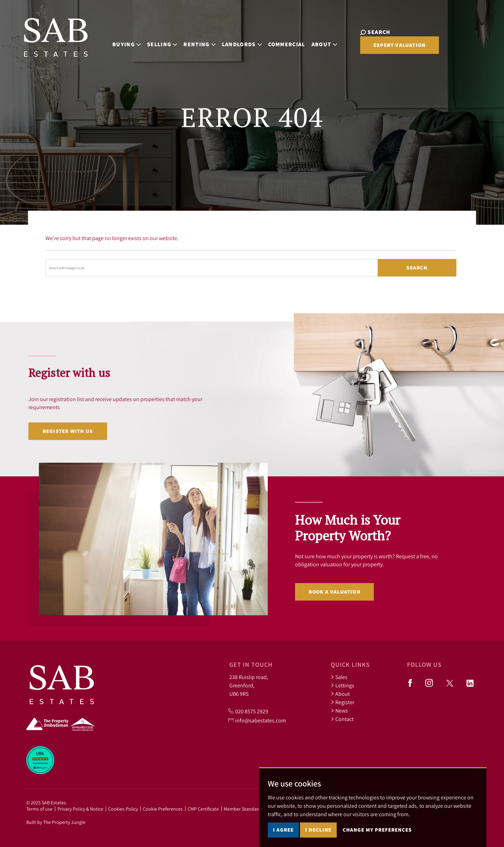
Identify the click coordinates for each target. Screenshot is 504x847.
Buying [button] (132, 40)
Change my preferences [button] (377, 830)
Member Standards (243, 809)
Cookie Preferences (163, 809)
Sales (339, 677)
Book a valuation (335, 592)
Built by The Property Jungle (56, 822)
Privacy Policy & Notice (80, 809)
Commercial (292, 40)
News (339, 710)
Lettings (342, 685)
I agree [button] (283, 830)
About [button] (330, 40)
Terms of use (39, 809)
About (340, 694)
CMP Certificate (203, 809)
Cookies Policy (123, 809)
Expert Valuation (444, 41)
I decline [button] (318, 830)
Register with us (68, 431)
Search (417, 268)
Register (342, 702)
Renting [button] (205, 40)
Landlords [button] (247, 40)
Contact (342, 719)
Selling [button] (167, 40)
